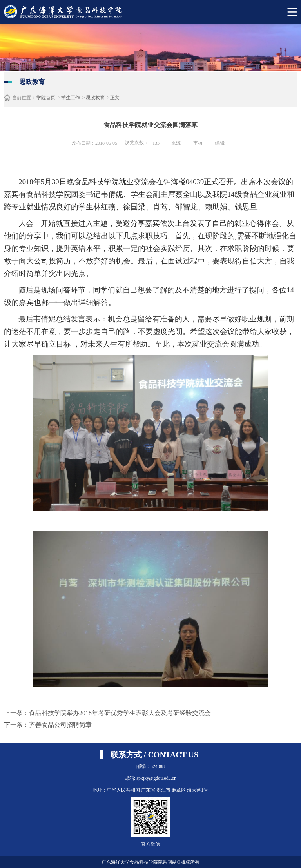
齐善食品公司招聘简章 (60, 725)
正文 (115, 98)
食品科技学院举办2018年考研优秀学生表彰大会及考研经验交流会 (120, 713)
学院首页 (46, 98)
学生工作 (71, 98)
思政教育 (95, 98)
